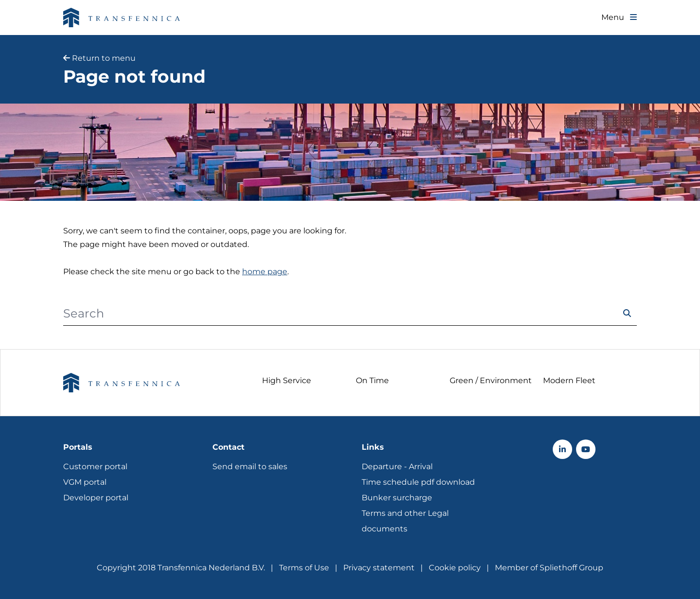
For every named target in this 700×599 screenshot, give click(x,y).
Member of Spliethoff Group (549, 568)
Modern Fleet (569, 380)
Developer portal (96, 498)
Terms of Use (304, 568)
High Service (287, 380)
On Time (372, 380)
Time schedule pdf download (418, 482)
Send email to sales (250, 467)
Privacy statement (379, 568)
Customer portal (95, 467)
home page (265, 272)
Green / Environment (491, 380)
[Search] (340, 314)
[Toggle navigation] (619, 18)
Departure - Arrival (397, 467)
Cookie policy (455, 568)
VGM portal (85, 482)
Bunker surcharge (397, 498)
